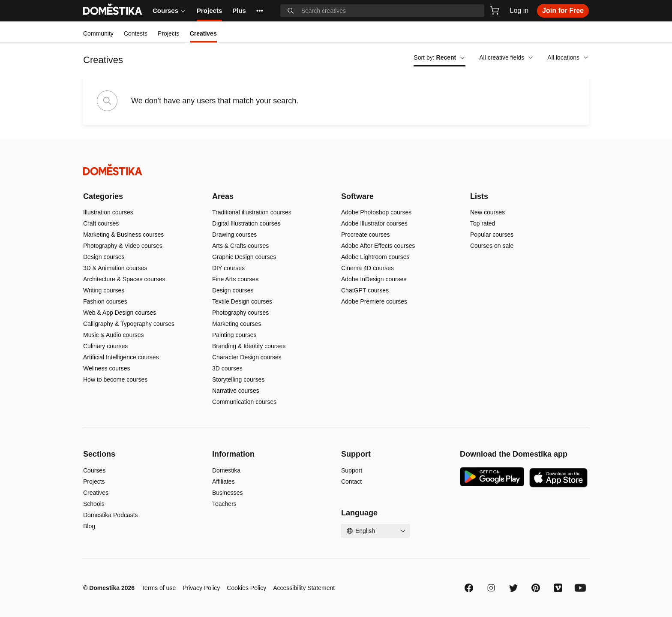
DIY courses (228, 268)
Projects (209, 11)
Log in (519, 11)
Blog (89, 526)
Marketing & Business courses (123, 235)
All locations (568, 57)
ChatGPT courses (365, 290)
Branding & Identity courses (249, 346)
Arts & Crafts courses (240, 246)
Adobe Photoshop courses (376, 212)
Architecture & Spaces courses (124, 279)
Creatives (96, 493)
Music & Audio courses (114, 335)
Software (357, 196)
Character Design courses (247, 357)
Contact (351, 482)
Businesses (228, 493)
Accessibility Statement (304, 588)
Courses (169, 11)
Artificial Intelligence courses (121, 357)
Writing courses (104, 290)
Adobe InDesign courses (374, 279)
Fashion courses (105, 301)
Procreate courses (366, 235)
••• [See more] (260, 11)
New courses (487, 212)
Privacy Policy (201, 588)
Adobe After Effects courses (378, 246)
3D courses (227, 368)
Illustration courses (108, 212)
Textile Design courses (242, 301)
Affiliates (223, 482)
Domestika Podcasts (111, 515)
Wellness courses (106, 368)
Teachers (224, 504)
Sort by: (439, 57)
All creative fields (506, 57)
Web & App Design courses (120, 313)
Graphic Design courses (244, 257)
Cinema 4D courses (367, 268)
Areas (223, 196)
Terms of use (159, 588)
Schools (94, 504)
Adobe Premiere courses (374, 301)
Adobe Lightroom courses (375, 257)
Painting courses (234, 335)
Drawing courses (234, 235)
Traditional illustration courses (252, 212)
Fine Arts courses (235, 279)
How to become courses (115, 379)
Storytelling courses (238, 379)
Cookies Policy (246, 588)
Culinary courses (105, 346)
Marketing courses (237, 324)
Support (352, 470)
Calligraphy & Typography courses (129, 324)
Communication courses (244, 402)
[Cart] (495, 10)
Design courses (104, 257)
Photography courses (240, 313)
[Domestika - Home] (336, 170)
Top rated (483, 223)
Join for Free (563, 11)
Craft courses (101, 223)
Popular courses (492, 235)
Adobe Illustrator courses (374, 223)
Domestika (226, 470)
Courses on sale (492, 246)
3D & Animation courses (115, 268)
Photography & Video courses (123, 246)
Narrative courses (236, 391)
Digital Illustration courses (246, 223)
